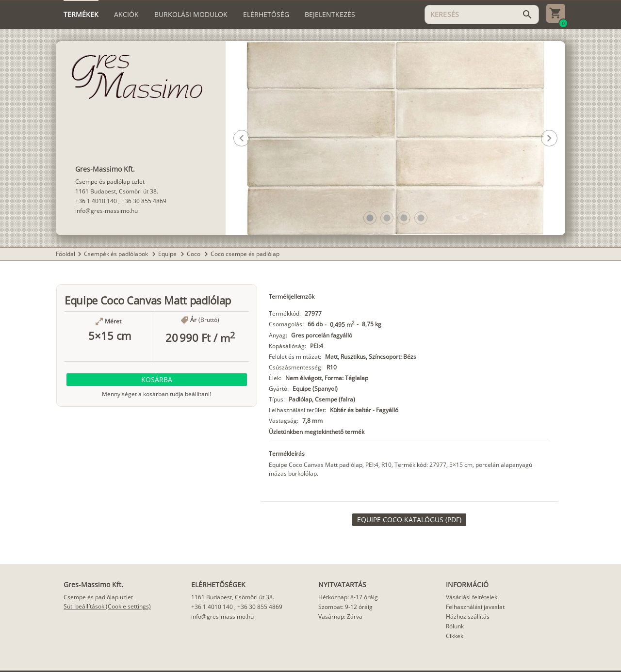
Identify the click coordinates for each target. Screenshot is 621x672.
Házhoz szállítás (468, 616)
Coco (194, 254)
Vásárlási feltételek (472, 597)
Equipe (168, 254)
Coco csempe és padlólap (245, 254)
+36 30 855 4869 (144, 201)
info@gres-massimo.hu (106, 211)
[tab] (81, 15)
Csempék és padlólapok (117, 254)
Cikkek (455, 636)
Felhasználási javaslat (475, 607)
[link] (409, 520)
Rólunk (455, 626)
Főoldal (65, 254)
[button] (370, 218)
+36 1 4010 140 (96, 201)
